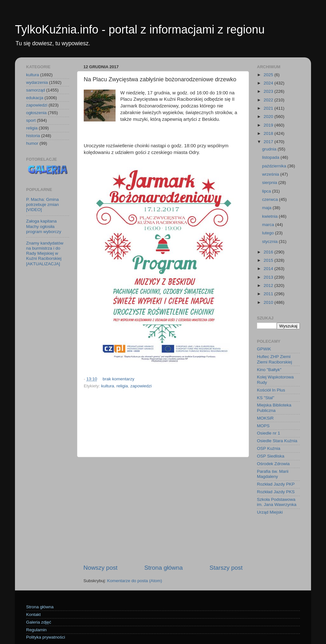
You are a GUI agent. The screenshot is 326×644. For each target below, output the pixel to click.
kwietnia (270, 216)
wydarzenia (37, 82)
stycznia (270, 241)
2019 (269, 125)
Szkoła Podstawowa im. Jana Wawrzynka (277, 502)
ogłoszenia (36, 113)
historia (33, 136)
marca (269, 225)
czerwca (270, 199)
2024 (269, 83)
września (271, 174)
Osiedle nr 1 (269, 433)
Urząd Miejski (270, 512)
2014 (269, 269)
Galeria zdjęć (39, 622)
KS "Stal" (266, 398)
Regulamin (36, 630)
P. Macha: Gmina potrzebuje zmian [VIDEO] (43, 205)
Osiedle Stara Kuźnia (277, 441)
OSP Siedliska (271, 456)
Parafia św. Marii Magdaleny (273, 474)
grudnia (270, 149)
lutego (269, 233)
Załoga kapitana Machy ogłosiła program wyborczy (44, 226)
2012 (269, 285)
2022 (269, 100)
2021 (269, 108)
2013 (269, 277)
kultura (108, 386)
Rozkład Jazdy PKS (276, 492)
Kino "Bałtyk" (269, 370)
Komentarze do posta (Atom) (135, 581)
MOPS (263, 426)
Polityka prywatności (46, 637)
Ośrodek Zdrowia (273, 464)
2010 (269, 302)
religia (122, 386)
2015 (269, 260)
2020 (269, 117)
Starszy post (226, 568)
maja (267, 208)
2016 (269, 252)
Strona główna (163, 568)
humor (32, 143)
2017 (269, 142)
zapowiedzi (141, 386)
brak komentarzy (118, 379)
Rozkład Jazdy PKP (276, 484)
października (275, 166)
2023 (269, 91)
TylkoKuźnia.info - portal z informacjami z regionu (140, 29)
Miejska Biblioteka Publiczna (274, 408)
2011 (269, 294)
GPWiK (264, 349)
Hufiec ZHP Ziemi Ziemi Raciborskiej (274, 359)
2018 (269, 133)
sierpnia (270, 183)
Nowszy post (100, 568)
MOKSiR (265, 418)
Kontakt (33, 615)
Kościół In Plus (271, 390)
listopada (271, 157)
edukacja (35, 98)
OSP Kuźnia (269, 448)
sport (31, 120)
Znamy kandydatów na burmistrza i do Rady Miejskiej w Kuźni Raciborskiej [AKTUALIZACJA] (45, 253)
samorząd (35, 90)
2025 (269, 75)
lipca (267, 191)
